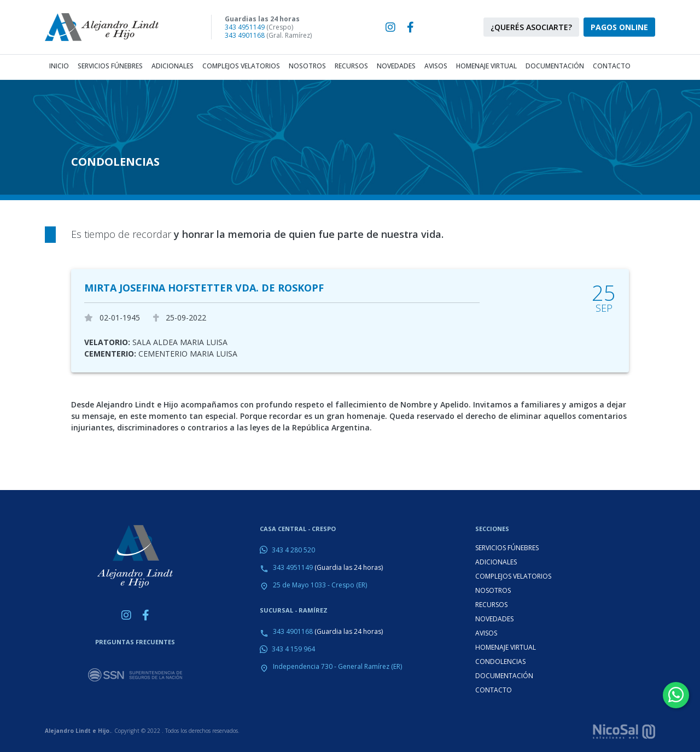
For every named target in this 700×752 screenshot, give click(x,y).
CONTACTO (494, 690)
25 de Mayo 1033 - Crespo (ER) (320, 585)
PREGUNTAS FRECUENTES (135, 642)
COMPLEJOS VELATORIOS (513, 576)
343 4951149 (245, 27)
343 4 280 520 (293, 550)
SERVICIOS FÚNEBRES (507, 548)
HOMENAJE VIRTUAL (506, 647)
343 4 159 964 (293, 649)
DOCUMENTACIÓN (504, 676)
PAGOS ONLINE (619, 27)
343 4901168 (245, 35)
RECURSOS (491, 605)
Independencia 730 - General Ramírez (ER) (337, 666)
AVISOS (486, 633)
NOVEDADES (494, 619)
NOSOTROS (493, 590)
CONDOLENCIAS (500, 661)
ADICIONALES (496, 562)
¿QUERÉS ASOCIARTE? (531, 27)
